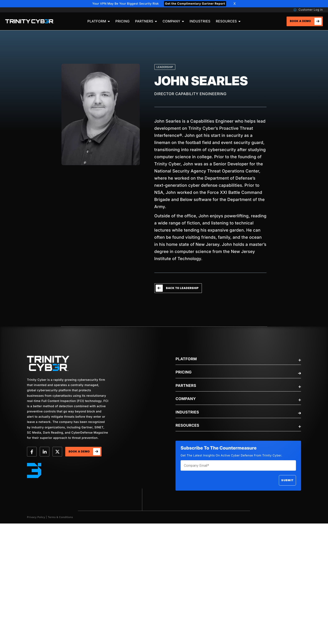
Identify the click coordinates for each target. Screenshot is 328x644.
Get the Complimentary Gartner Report (195, 4)
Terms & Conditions (60, 517)
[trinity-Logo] (48, 363)
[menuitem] (99, 21)
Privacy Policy (36, 517)
